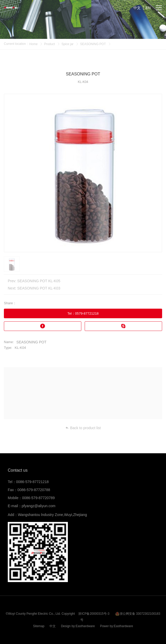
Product (49, 44)
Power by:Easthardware (116, 626)
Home (33, 44)
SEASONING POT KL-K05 (39, 281)
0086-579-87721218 (32, 482)
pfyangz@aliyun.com (39, 506)
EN (148, 8)
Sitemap (39, 626)
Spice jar (67, 44)
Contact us (18, 470)
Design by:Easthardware (78, 626)
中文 (53, 626)
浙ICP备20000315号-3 (94, 614)
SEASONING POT (93, 44)
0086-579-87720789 (38, 498)
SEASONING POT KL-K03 (39, 288)
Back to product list (83, 428)
